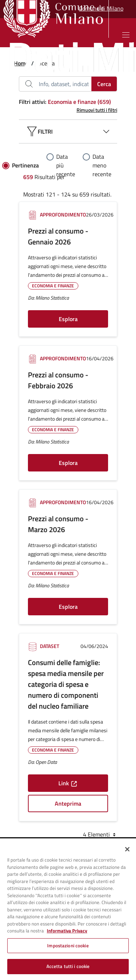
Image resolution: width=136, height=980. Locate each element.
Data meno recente (102, 165)
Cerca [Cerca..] (104, 84)
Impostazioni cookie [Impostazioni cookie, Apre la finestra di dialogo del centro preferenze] (68, 945)
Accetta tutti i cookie (68, 966)
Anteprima (68, 803)
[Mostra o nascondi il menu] (126, 35)
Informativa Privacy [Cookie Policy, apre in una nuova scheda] (67, 931)
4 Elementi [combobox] (100, 834)
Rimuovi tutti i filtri (97, 110)
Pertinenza (25, 165)
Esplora (68, 319)
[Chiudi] (127, 849)
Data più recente (66, 165)
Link (68, 783)
